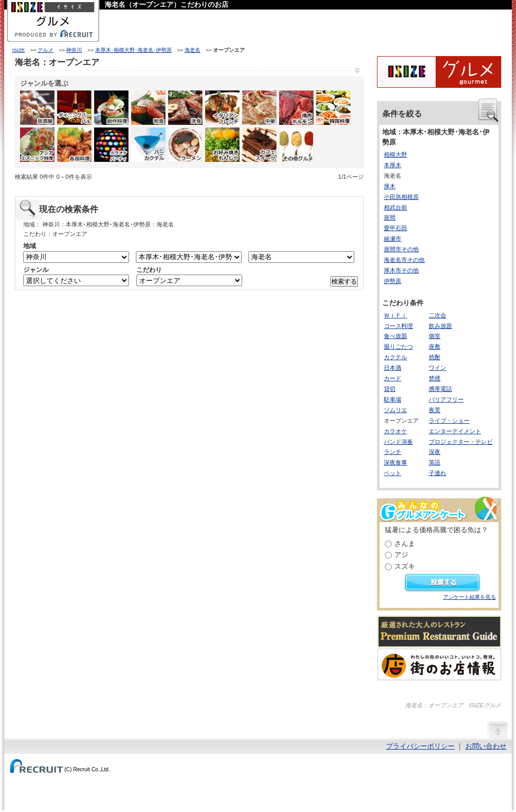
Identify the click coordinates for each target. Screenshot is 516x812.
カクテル (395, 357)
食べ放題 (395, 336)
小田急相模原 (401, 197)
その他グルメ (296, 145)
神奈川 (74, 50)
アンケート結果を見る (469, 597)
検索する (344, 281)
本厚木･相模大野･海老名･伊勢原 (133, 50)
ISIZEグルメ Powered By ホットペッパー (439, 72)
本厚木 (393, 165)
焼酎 (435, 357)
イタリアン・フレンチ (222, 108)
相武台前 (395, 207)
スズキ (405, 566)
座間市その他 (401, 249)
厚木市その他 (401, 270)
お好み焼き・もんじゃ (222, 145)
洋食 (185, 108)
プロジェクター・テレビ (461, 442)
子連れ (437, 473)
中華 (259, 108)
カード (393, 378)
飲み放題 (440, 326)
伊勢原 (393, 281)
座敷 (435, 346)
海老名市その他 (404, 260)
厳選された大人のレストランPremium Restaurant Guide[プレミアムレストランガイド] (439, 632)
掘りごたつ (398, 346)
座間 (390, 217)
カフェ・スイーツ (259, 145)
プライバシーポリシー (420, 746)
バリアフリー (446, 399)
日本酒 (393, 368)
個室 (435, 336)
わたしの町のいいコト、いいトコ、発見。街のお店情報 (439, 664)
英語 (435, 462)
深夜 (435, 452)
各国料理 (74, 145)
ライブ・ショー (449, 421)
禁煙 (435, 378)
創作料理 (111, 108)
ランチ (393, 452)
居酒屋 (37, 108)
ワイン (437, 368)
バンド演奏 (398, 442)
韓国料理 (333, 108)
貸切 (390, 389)
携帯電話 (440, 389)
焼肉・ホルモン (296, 108)
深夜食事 (395, 462)
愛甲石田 (395, 228)
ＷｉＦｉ (395, 315)
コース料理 (398, 326)
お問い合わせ (486, 746)
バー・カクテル (148, 145)
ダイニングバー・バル (74, 108)
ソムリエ (395, 410)
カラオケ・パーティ (111, 145)
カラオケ (395, 431)
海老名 (192, 50)
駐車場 (393, 399)
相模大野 (395, 154)
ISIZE (19, 50)
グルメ (45, 50)
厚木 (390, 186)
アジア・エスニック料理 (37, 145)
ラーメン (185, 145)
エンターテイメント (455, 431)
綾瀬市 (393, 239)
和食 (148, 108)
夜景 (435, 410)
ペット (393, 473)
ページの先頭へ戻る (497, 729)
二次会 (437, 315)
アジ (401, 555)
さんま (405, 544)
